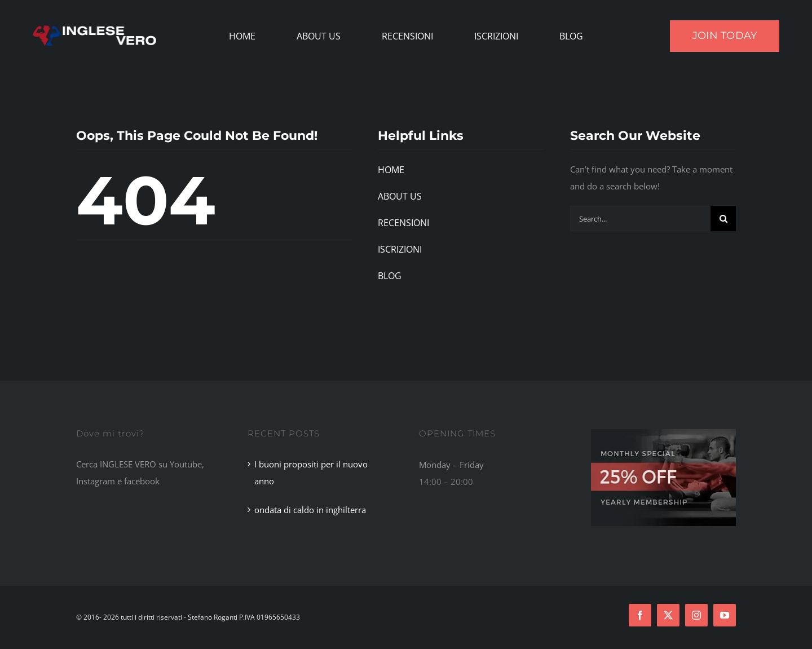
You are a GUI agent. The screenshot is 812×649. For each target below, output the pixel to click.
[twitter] (668, 615)
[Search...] (640, 218)
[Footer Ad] (663, 433)
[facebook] (640, 615)
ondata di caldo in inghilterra (310, 510)
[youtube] (725, 615)
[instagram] (696, 615)
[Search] (723, 218)
